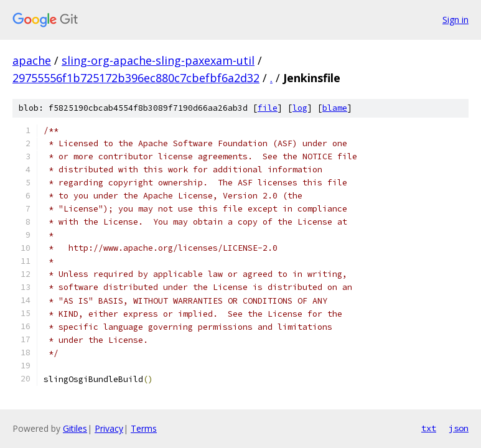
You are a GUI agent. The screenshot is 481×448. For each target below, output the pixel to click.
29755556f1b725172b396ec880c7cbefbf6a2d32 (136, 78)
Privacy (109, 428)
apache (32, 60)
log (300, 108)
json (459, 428)
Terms (144, 428)
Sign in (455, 20)
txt (429, 428)
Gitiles (75, 428)
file (268, 108)
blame (335, 108)
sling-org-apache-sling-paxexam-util (158, 60)
